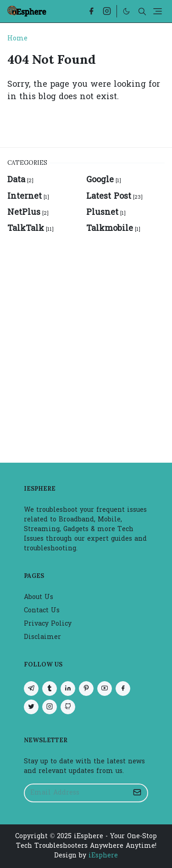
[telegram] (31, 689)
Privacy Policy (48, 624)
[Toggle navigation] (158, 11)
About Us (39, 597)
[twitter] (31, 707)
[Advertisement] (86, 343)
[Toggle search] (142, 11)
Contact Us (42, 611)
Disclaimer (42, 637)
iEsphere (103, 856)
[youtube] (105, 689)
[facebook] (91, 11)
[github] (68, 707)
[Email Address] (76, 793)
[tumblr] (50, 689)
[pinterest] (86, 689)
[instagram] (107, 11)
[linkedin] (68, 689)
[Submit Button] (137, 793)
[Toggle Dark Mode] (126, 11)
